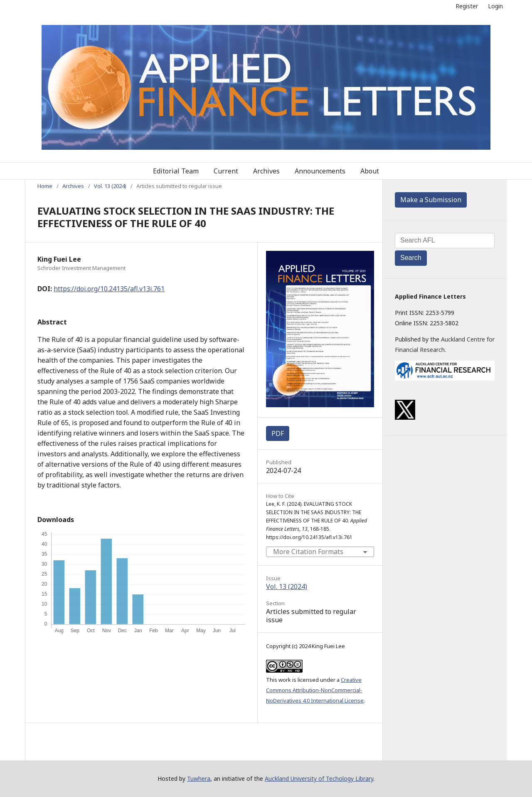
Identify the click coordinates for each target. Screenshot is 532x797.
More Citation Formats (308, 552)
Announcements (320, 171)
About (370, 171)
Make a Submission (431, 200)
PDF (278, 433)
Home (45, 186)
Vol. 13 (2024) (110, 186)
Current (226, 171)
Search (411, 258)
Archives (266, 171)
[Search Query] (445, 241)
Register (467, 6)
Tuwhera (199, 778)
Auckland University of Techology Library (319, 778)
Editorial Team (176, 171)
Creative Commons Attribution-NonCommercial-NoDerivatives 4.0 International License (315, 690)
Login (495, 6)
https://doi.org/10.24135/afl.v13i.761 (109, 289)
